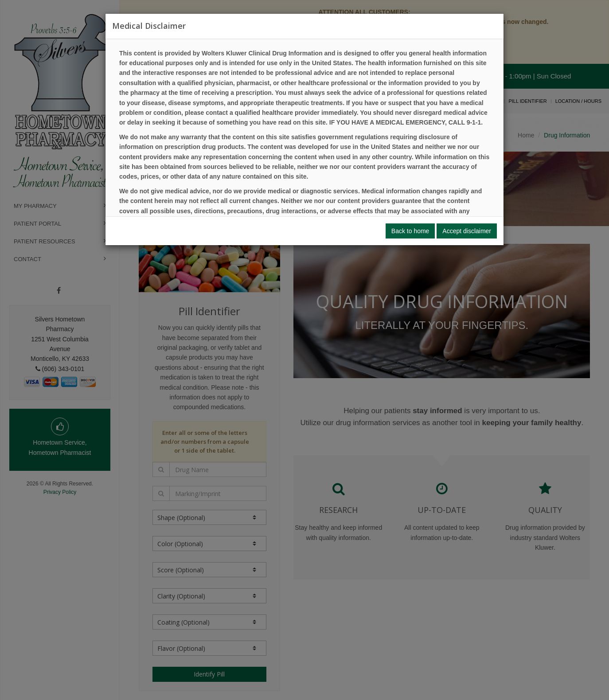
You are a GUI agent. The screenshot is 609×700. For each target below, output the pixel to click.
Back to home (410, 231)
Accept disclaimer (467, 231)
